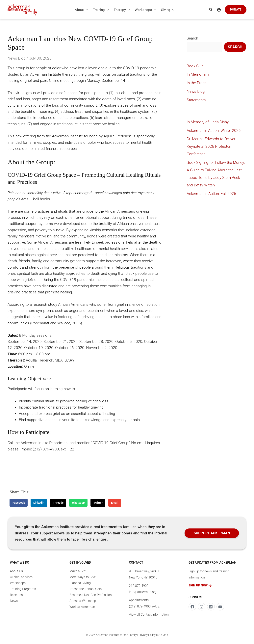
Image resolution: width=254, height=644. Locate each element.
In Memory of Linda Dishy (208, 122)
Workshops (18, 583)
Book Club (195, 66)
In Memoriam (198, 74)
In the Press (197, 83)
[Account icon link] (219, 10)
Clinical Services (21, 577)
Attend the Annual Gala (86, 589)
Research (16, 595)
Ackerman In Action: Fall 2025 (211, 194)
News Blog (17, 58)
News (14, 601)
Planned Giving (80, 583)
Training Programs (23, 589)
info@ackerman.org (143, 592)
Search (192, 38)
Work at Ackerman (82, 607)
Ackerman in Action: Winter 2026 (214, 131)
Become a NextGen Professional (92, 595)
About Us (16, 571)
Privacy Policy (147, 635)
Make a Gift (77, 571)
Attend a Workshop (83, 601)
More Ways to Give (83, 577)
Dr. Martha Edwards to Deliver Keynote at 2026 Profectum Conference (211, 146)
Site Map (163, 635)
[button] (86, 10)
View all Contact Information (149, 615)
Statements (196, 100)
